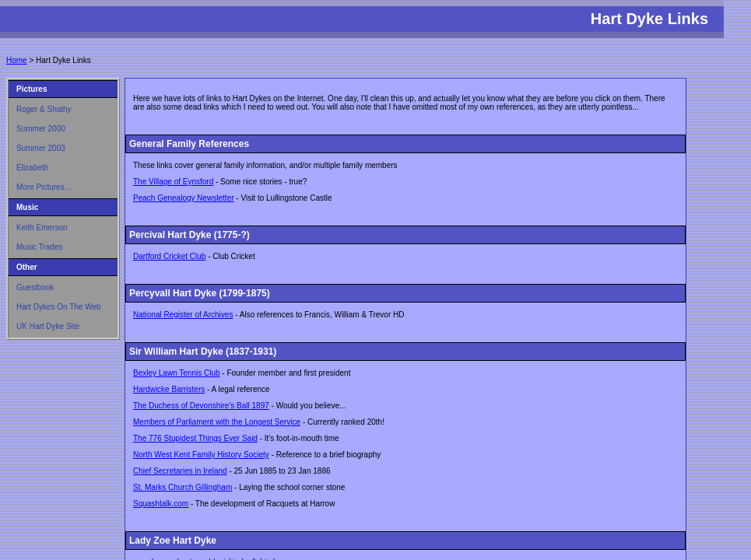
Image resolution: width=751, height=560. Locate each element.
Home (17, 60)
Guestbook (35, 287)
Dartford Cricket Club (169, 256)
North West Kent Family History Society (201, 455)
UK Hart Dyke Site (48, 326)
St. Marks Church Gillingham (182, 487)
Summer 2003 (41, 148)
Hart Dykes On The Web (59, 307)
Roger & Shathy (44, 109)
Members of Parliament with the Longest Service (217, 422)
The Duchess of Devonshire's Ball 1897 (201, 406)
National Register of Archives (183, 315)
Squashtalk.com (161, 504)
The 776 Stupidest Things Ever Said (195, 438)
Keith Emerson (42, 227)
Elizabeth (32, 168)
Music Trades (39, 247)
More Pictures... (44, 187)
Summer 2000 (41, 129)
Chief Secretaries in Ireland (180, 471)
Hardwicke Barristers (169, 389)
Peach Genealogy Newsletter (184, 198)
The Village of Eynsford (173, 182)
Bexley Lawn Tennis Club (177, 373)
